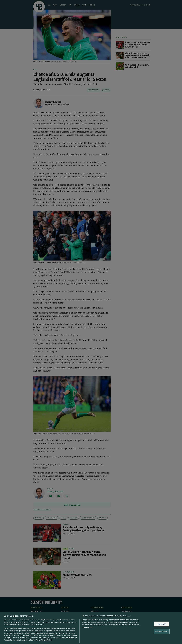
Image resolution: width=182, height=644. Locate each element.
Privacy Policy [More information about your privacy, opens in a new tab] (46, 640)
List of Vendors (88, 627)
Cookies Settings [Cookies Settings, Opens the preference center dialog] (162, 631)
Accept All (162, 624)
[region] (91, 628)
